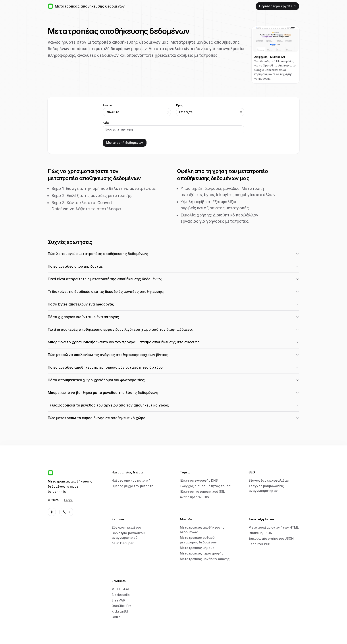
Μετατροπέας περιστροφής (202, 553)
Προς (180, 105)
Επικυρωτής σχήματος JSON (271, 538)
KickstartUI (120, 611)
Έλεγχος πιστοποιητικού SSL (202, 491)
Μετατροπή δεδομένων (125, 143)
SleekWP (118, 600)
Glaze (116, 617)
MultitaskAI (120, 589)
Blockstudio (121, 595)
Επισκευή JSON (260, 533)
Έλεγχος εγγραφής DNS (199, 480)
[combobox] (137, 112)
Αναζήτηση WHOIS (194, 497)
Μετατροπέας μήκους (197, 548)
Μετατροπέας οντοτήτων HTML (274, 527)
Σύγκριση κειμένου (126, 527)
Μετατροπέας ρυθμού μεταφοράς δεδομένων (198, 540)
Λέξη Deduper (122, 543)
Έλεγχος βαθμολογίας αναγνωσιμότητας (266, 488)
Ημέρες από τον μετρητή (131, 480)
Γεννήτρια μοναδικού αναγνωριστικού (128, 535)
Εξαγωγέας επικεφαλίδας (269, 480)
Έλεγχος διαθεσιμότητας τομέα (205, 486)
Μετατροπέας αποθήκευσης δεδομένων (202, 530)
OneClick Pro (121, 606)
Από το (107, 105)
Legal (68, 500)
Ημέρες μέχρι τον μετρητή (132, 486)
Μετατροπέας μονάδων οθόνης (205, 559)
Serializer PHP (259, 544)
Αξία (106, 123)
